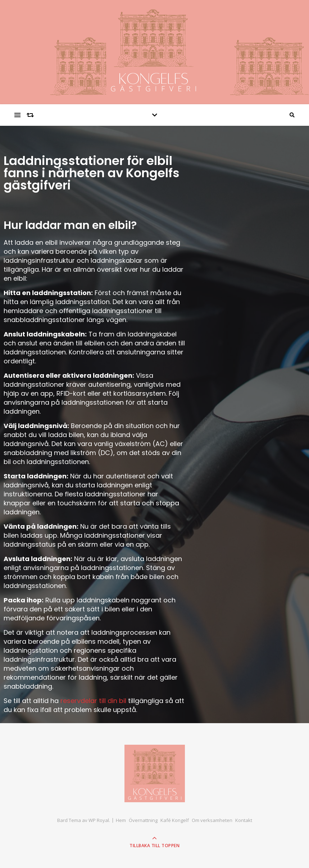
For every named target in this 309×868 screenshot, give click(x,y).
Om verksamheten (212, 820)
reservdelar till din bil (93, 701)
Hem (121, 820)
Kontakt (244, 820)
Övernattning (143, 820)
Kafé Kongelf (175, 820)
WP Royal (99, 820)
